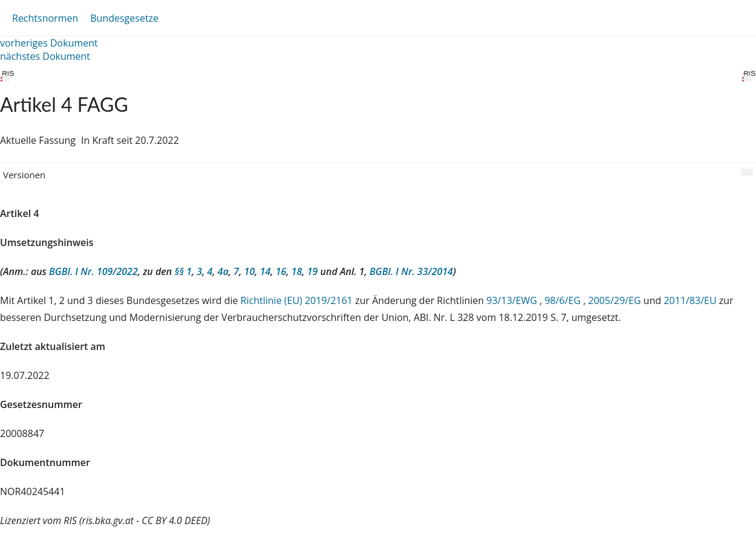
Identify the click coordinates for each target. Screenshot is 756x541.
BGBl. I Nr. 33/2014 (411, 271)
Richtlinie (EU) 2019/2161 (298, 300)
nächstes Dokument (45, 56)
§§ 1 (183, 271)
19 (313, 271)
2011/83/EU (691, 300)
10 (250, 271)
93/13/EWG (513, 300)
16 (281, 271)
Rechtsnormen (45, 18)
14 (266, 271)
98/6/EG (564, 300)
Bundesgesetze (124, 18)
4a (223, 271)
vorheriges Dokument (49, 43)
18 (297, 271)
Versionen (24, 175)
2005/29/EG (616, 300)
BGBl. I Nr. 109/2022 (93, 271)
